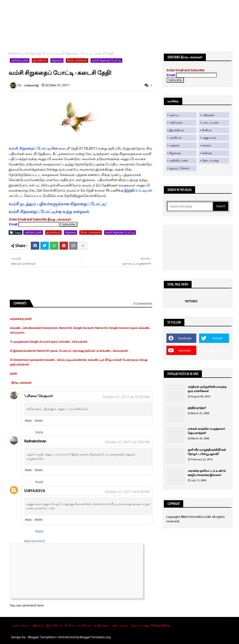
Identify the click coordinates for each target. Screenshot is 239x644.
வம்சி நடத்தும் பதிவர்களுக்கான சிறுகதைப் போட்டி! (57, 204)
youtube (185, 350)
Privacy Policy (160, 625)
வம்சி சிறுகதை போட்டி (37, 53)
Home (13, 53)
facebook (185, 338)
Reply (28, 421)
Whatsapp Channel (214, 350)
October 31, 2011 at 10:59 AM (126, 397)
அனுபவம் (209, 138)
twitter (217, 338)
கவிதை (207, 153)
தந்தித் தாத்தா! (197, 408)
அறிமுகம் (176, 122)
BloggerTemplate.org (95, 637)
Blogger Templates (42, 637)
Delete (39, 421)
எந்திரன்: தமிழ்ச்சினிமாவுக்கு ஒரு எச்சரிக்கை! (207, 389)
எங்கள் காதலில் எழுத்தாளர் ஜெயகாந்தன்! (206, 431)
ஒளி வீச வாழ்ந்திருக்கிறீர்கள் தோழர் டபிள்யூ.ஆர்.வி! (207, 452)
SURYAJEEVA (35, 491)
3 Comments (143, 303)
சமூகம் (206, 145)
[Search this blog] (190, 206)
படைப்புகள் (210, 122)
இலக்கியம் (40, 60)
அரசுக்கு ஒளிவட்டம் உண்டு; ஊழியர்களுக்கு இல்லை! (207, 473)
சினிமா (207, 130)
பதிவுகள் (208, 115)
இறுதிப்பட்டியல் (138, 190)
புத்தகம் (174, 145)
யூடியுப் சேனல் (179, 168)
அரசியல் (175, 138)
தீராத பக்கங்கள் (77, 60)
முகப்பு (174, 115)
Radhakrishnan (35, 441)
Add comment (34, 541)
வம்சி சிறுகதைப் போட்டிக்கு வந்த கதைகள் (49, 212)
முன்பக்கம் (20, 625)
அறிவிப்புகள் (20, 60)
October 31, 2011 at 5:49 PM (127, 442)
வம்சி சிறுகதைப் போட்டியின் (33, 148)
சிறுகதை (57, 60)
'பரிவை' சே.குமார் (39, 396)
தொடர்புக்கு (210, 160)
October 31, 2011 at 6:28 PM (127, 492)
